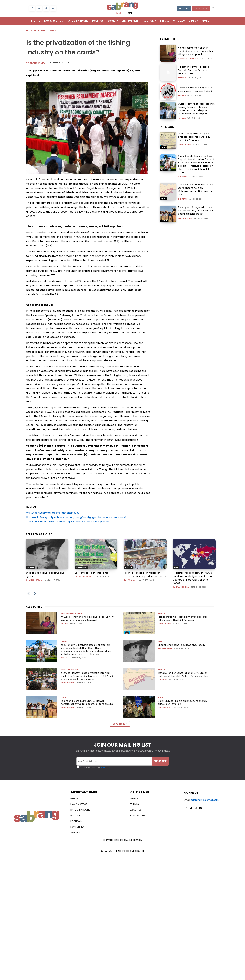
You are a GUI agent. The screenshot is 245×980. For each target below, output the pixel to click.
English (120, 13)
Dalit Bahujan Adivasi (189, 59)
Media (161, 697)
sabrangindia (185, 218)
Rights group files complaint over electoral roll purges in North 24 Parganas (194, 137)
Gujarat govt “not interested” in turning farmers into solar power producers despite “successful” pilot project (196, 109)
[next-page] (35, 594)
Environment (82, 568)
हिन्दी (130, 13)
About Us (184, 9)
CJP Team (182, 177)
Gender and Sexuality (71, 669)
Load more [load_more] (120, 724)
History (30, 568)
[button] (213, 8)
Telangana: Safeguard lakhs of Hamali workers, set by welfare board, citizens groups (196, 210)
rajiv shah (130, 580)
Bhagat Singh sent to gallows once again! (183, 645)
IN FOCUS (167, 127)
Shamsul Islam (34, 580)
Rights (164, 147)
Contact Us (201, 9)
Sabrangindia (35, 63)
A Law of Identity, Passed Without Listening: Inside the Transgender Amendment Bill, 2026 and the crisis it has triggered (86, 676)
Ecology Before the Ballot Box (92, 573)
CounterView (184, 145)
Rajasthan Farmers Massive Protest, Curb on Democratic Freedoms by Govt (194, 70)
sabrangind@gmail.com (205, 800)
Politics (43, 31)
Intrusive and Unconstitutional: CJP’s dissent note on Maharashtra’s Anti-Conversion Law (196, 190)
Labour (164, 221)
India (53, 31)
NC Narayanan (83, 577)
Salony (64, 624)
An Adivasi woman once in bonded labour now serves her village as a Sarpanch (194, 51)
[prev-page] (28, 594)
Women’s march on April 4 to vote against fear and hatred (194, 89)
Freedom (31, 31)
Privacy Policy (105, 767)
